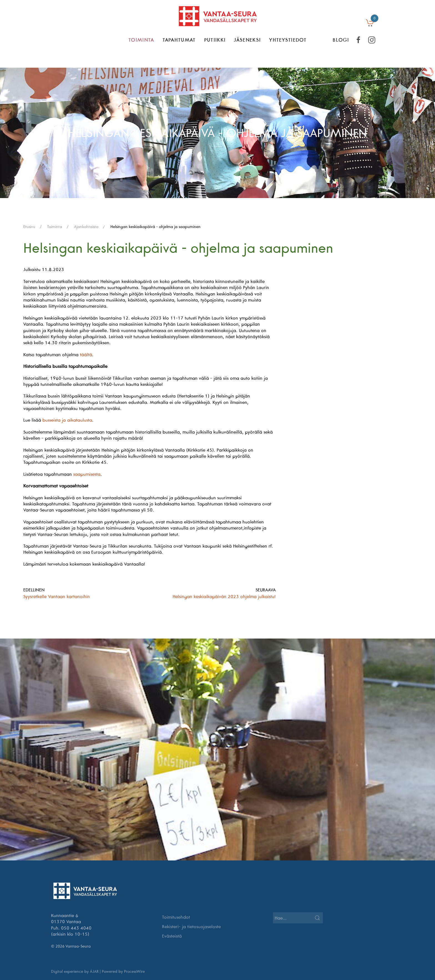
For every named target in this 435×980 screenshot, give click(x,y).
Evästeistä (172, 936)
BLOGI (341, 40)
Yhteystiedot (288, 40)
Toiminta (141, 40)
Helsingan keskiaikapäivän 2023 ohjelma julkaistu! (224, 596)
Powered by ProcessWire (123, 971)
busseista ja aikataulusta (67, 420)
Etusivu (29, 227)
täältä (86, 354)
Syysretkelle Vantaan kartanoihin (57, 596)
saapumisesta (87, 474)
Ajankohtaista (86, 227)
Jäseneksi (247, 40)
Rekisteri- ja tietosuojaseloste (191, 926)
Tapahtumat (179, 40)
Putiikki (215, 40)
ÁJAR (94, 971)
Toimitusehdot (176, 917)
